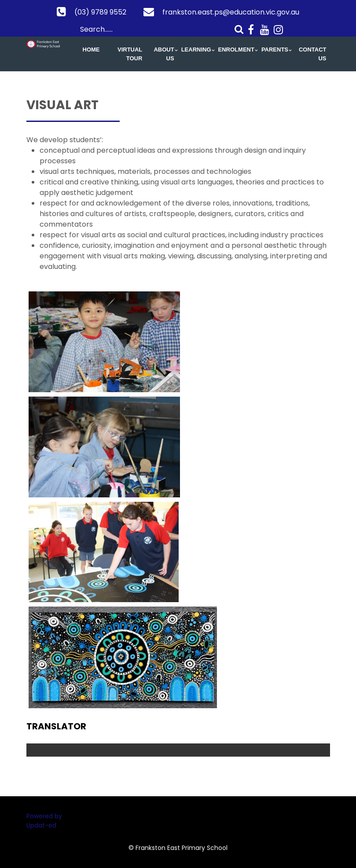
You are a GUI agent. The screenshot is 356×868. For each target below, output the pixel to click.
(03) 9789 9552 (100, 12)
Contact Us (313, 54)
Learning (196, 50)
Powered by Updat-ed (44, 821)
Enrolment (236, 50)
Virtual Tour (130, 54)
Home (91, 50)
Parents (275, 50)
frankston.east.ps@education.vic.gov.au (231, 12)
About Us (164, 54)
